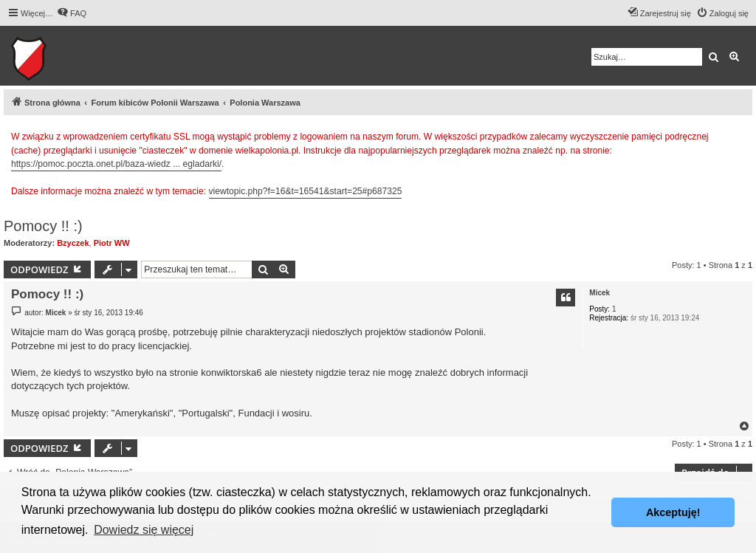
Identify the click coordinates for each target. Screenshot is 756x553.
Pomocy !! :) (43, 226)
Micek (599, 293)
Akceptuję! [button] (673, 512)
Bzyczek (73, 243)
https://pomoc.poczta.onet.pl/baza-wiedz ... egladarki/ (116, 164)
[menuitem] (72, 13)
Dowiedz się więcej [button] (144, 530)
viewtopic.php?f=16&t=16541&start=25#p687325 (306, 191)
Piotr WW (112, 243)
